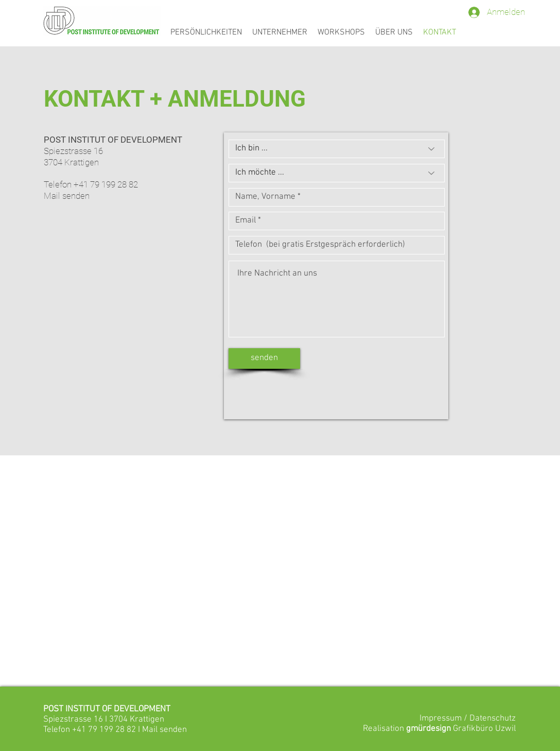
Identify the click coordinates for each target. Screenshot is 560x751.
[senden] (264, 359)
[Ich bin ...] (337, 149)
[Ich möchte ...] (337, 173)
